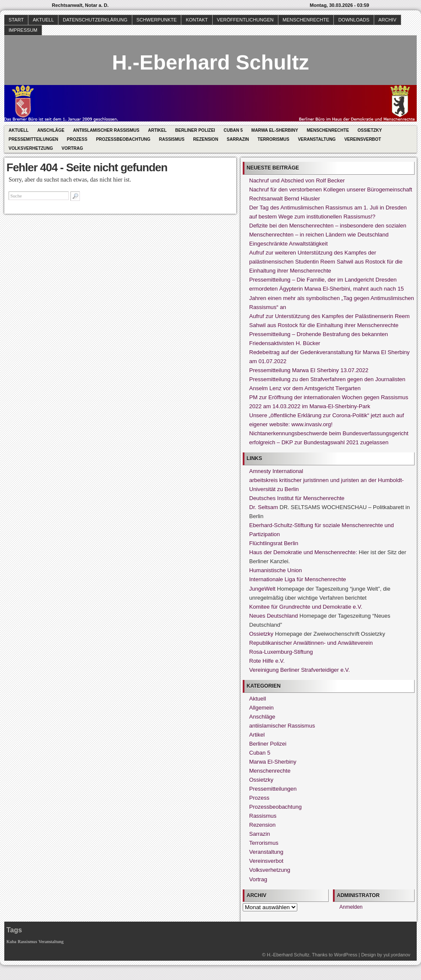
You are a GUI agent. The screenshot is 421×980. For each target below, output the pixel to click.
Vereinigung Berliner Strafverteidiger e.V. (299, 670)
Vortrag (72, 148)
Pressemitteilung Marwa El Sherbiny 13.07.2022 (309, 370)
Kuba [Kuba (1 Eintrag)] (11, 942)
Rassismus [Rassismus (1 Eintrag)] (27, 942)
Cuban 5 (233, 130)
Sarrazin (238, 139)
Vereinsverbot (363, 139)
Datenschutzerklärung (95, 20)
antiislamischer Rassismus (106, 130)
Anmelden (351, 907)
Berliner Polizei (195, 130)
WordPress (345, 955)
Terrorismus (274, 139)
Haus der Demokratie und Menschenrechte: (303, 552)
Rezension (206, 139)
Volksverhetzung (31, 148)
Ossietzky (370, 130)
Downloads (354, 20)
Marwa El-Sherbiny (275, 130)
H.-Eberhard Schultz (211, 62)
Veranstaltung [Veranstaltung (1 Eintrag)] (51, 942)
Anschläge (51, 130)
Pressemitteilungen (34, 139)
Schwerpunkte (157, 20)
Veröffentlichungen (245, 20)
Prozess (77, 139)
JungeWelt (262, 589)
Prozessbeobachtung (123, 139)
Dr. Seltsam (264, 507)
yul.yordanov (397, 955)
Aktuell (43, 20)
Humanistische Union (276, 570)
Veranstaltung (317, 139)
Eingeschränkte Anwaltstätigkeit (288, 244)
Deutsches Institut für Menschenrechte (297, 498)
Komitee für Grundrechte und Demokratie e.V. (306, 607)
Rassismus (172, 139)
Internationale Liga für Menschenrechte (297, 579)
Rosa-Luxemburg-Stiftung (281, 652)
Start (16, 20)
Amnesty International (276, 471)
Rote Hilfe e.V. (267, 661)
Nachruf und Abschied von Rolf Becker (297, 181)
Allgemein (261, 708)
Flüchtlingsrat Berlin (274, 543)
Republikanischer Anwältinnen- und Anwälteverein (311, 643)
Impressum (23, 30)
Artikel (157, 130)
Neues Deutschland (273, 616)
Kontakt (197, 20)
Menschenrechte (306, 20)
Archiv (387, 20)
